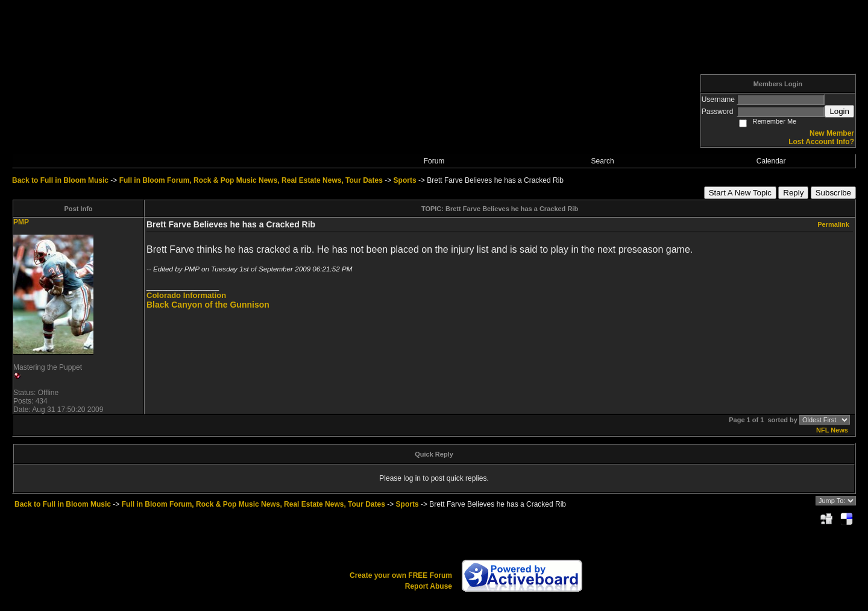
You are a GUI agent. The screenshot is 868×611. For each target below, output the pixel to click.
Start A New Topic (740, 193)
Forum (434, 161)
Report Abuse (429, 586)
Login (839, 111)
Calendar (771, 161)
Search (603, 161)
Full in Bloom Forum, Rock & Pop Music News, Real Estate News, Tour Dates (251, 180)
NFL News (832, 430)
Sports (405, 180)
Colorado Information (186, 295)
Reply (793, 193)
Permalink (833, 224)
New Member (832, 133)
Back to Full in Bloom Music (60, 180)
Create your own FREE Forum (401, 575)
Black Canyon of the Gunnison (208, 305)
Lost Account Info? (821, 142)
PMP (21, 222)
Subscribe (833, 193)
